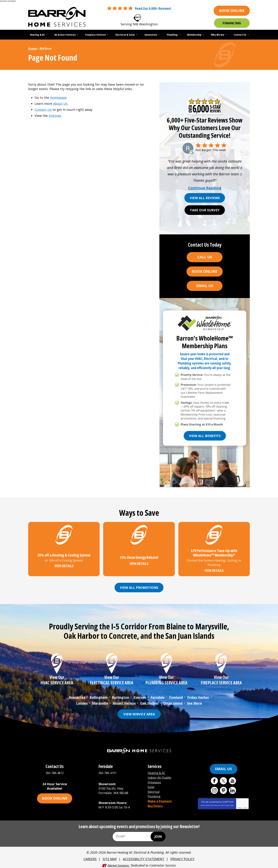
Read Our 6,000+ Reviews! (153, 8)
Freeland (176, 697)
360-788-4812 (143, 17)
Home (32, 49)
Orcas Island (173, 702)
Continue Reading (205, 188)
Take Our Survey (205, 210)
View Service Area (139, 713)
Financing (232, 23)
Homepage (58, 98)
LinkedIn (232, 789)
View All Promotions (139, 587)
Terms (245, 806)
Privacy (240, 806)
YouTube (232, 779)
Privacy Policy (214, 804)
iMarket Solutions (118, 863)
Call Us (205, 257)
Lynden (82, 702)
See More (194, 702)
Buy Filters (156, 802)
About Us (60, 104)
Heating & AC (158, 771)
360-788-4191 (108, 771)
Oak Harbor (149, 702)
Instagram (214, 789)
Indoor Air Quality (161, 776)
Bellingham (98, 697)
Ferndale (158, 697)
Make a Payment (161, 798)
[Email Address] (139, 835)
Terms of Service (225, 804)
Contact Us (43, 110)
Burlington (120, 697)
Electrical (155, 789)
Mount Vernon (124, 702)
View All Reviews (205, 198)
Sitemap (55, 116)
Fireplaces (155, 780)
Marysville (100, 702)
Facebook (214, 779)
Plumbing (155, 794)
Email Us (205, 286)
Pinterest (223, 789)
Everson (140, 697)
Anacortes (77, 697)
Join (158, 835)
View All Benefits (205, 436)
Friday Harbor (198, 697)
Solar (152, 784)
